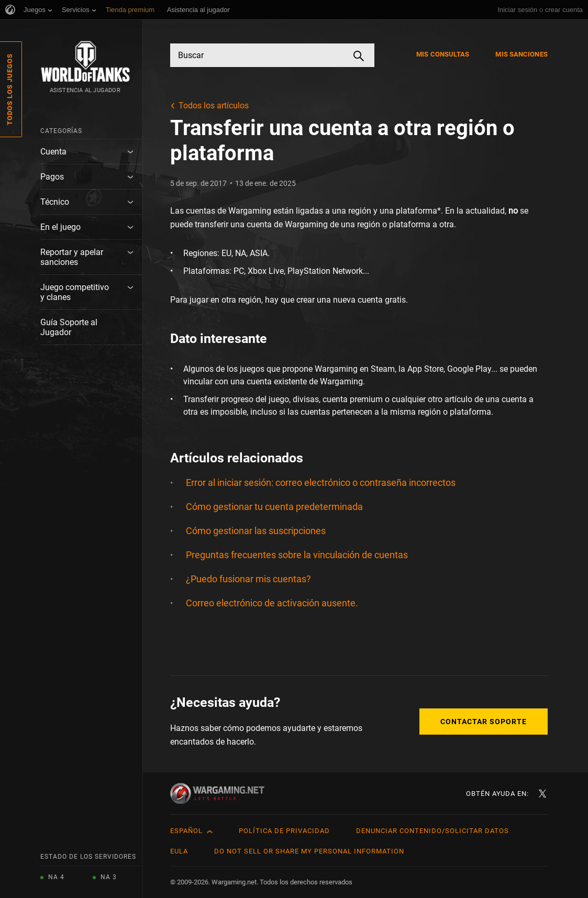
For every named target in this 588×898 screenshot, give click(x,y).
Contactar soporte (484, 722)
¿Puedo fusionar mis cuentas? (248, 579)
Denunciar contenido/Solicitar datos (432, 831)
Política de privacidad (284, 831)
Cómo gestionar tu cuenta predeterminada (274, 507)
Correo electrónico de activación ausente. (272, 603)
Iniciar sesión (517, 10)
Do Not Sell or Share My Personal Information (309, 851)
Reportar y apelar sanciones (72, 257)
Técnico (55, 202)
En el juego (60, 227)
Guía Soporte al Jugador (69, 327)
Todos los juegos (10, 89)
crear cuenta (564, 10)
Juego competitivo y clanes (75, 292)
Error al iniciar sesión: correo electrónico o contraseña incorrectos (321, 483)
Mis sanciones (521, 54)
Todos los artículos (214, 106)
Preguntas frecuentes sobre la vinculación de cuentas (297, 555)
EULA (179, 851)
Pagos (52, 177)
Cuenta (53, 152)
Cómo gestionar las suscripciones (256, 531)
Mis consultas (443, 54)
